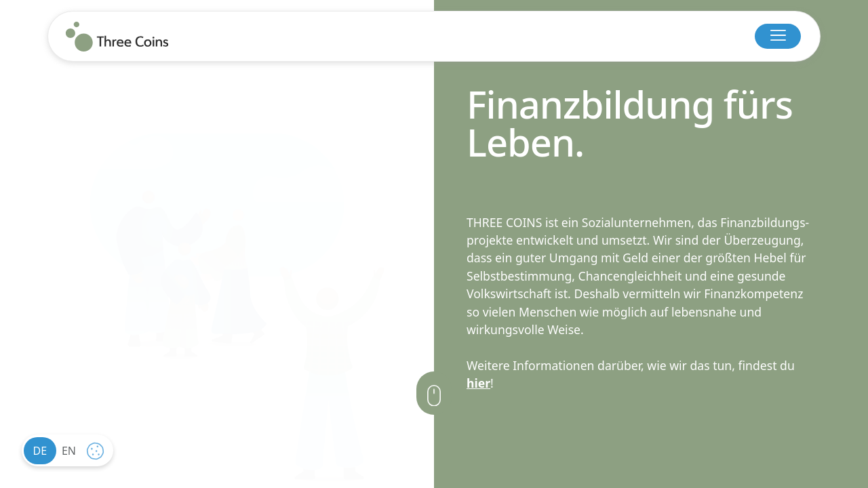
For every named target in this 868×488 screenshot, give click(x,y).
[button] (778, 36)
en (69, 451)
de (40, 451)
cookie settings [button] (98, 454)
